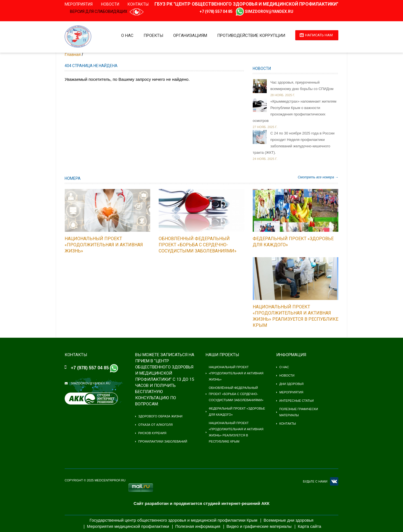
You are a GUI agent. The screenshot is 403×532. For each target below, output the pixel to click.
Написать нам (319, 35)
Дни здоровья (291, 384)
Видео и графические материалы (259, 526)
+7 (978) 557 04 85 (216, 11)
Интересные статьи (297, 401)
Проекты (153, 36)
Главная (73, 54)
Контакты (138, 4)
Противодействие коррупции (251, 36)
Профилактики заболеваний (163, 441)
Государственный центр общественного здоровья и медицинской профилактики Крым (173, 520)
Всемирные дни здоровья (289, 520)
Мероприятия (79, 4)
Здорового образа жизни (160, 416)
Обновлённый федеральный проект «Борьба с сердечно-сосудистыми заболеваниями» (198, 245)
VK (334, 481)
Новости (110, 4)
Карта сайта (310, 526)
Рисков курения (152, 433)
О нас (127, 36)
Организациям (190, 36)
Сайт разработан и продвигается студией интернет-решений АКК (201, 503)
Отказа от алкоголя (155, 425)
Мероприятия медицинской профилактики (128, 526)
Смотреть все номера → (318, 177)
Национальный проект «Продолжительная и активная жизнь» (104, 245)
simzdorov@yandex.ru (269, 11)
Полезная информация (198, 526)
